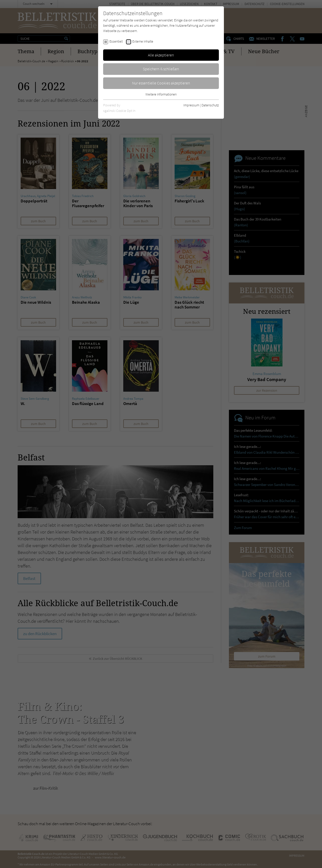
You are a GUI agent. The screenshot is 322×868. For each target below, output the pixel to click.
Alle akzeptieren (161, 55)
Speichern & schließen (161, 69)
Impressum (191, 105)
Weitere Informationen (161, 94)
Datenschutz (210, 105)
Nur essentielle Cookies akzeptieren (161, 83)
